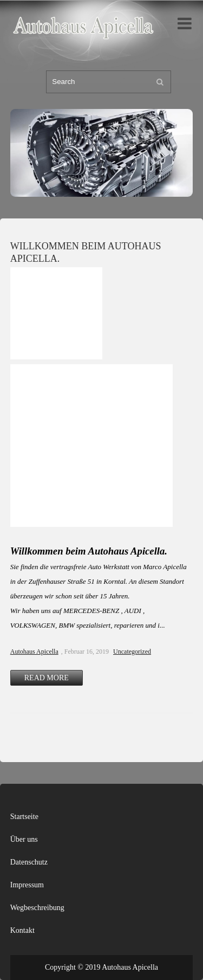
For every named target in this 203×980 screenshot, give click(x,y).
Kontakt (22, 930)
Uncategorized (132, 652)
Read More (47, 678)
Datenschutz (29, 862)
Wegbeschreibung (37, 908)
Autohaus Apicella (34, 652)
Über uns (24, 839)
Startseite (24, 817)
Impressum (27, 885)
